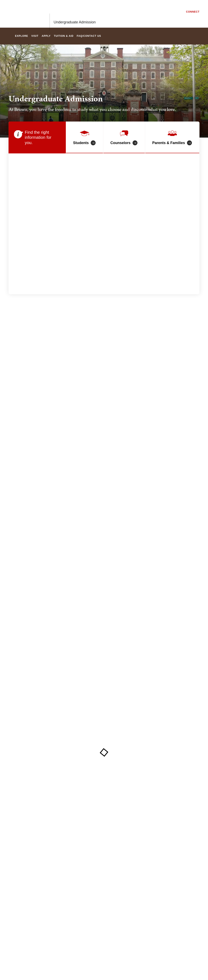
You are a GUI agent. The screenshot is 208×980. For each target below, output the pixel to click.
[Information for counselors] (124, 137)
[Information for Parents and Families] (172, 137)
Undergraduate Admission (75, 14)
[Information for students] (84, 137)
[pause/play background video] (197, 110)
